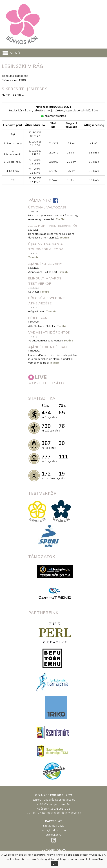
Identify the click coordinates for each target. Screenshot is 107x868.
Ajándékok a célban (48, 347)
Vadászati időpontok (49, 332)
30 (62, 443)
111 (63, 457)
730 (46, 426)
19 (62, 474)
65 (62, 413)
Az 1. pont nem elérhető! (53, 226)
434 (46, 413)
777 (46, 457)
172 (46, 474)
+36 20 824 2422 (54, 826)
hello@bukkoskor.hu (54, 830)
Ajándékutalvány (45, 264)
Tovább (61, 219)
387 (46, 443)
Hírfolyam (38, 318)
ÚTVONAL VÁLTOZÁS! (47, 207)
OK (54, 864)
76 (62, 426)
